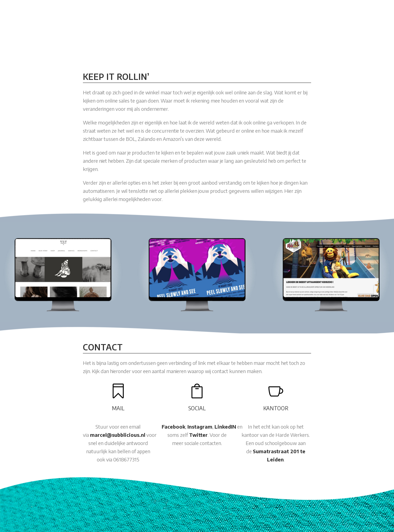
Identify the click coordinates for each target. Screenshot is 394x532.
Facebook (173, 427)
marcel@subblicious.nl (118, 435)
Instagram (200, 427)
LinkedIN (225, 427)
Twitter (198, 435)
